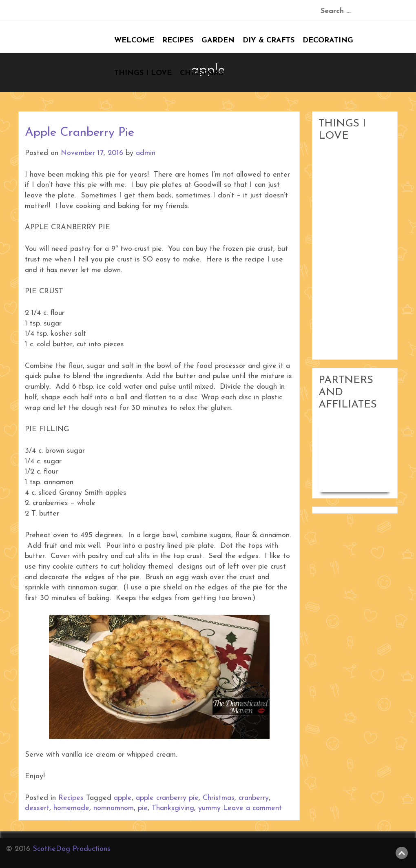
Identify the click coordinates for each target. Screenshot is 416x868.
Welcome (134, 41)
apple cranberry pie (167, 798)
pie (143, 808)
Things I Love (143, 73)
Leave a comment (252, 808)
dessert (37, 808)
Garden (218, 41)
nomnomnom (114, 808)
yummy (209, 808)
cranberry (254, 798)
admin (146, 153)
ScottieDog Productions (72, 849)
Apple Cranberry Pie (80, 133)
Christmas (201, 73)
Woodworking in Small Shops (358, 465)
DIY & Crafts (269, 41)
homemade (71, 808)
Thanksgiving (173, 808)
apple (123, 798)
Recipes (178, 41)
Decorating (328, 41)
